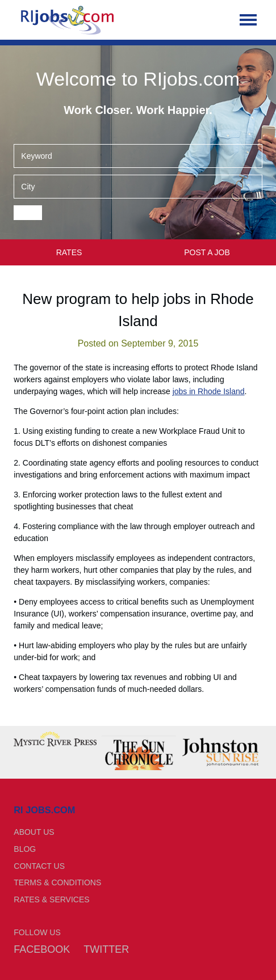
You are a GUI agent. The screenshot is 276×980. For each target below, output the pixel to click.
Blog (25, 849)
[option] (55, 739)
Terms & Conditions (57, 882)
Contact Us (39, 866)
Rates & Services (51, 899)
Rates (69, 252)
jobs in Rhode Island (209, 391)
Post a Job (207, 252)
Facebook (42, 949)
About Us (34, 832)
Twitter (106, 949)
